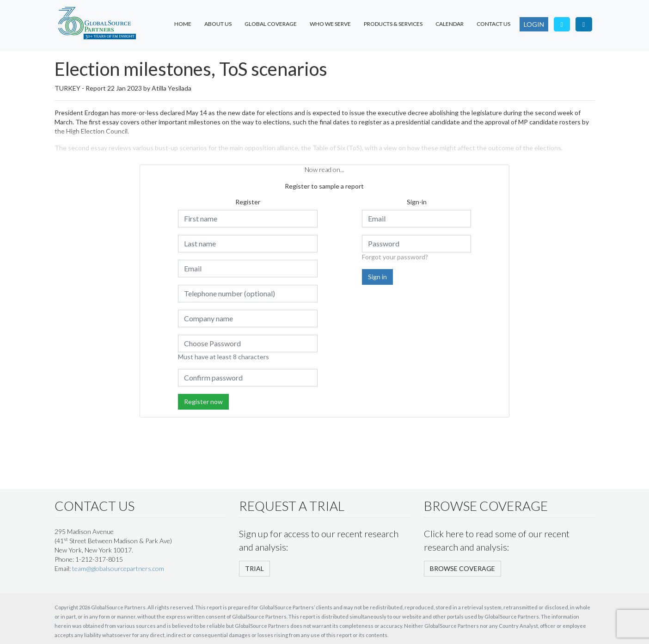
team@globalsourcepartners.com (118, 568)
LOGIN (534, 24)
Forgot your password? (395, 257)
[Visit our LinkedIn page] (584, 24)
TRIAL (254, 568)
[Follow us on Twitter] (562, 24)
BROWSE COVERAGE (462, 568)
